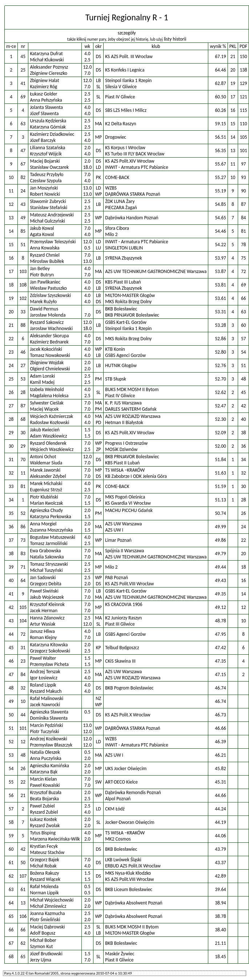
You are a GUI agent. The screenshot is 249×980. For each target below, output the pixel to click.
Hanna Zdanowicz (47, 618)
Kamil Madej (42, 382)
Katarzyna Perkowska (50, 517)
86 (23, 527)
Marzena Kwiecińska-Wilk (55, 839)
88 (23, 325)
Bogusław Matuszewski (52, 537)
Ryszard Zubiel (44, 812)
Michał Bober (43, 940)
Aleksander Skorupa (49, 336)
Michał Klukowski (47, 60)
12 (23, 742)
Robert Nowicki (45, 194)
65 (23, 957)
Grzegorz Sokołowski (50, 651)
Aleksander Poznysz (49, 67)
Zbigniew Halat (44, 80)
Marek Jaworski (45, 470)
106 (23, 916)
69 (23, 97)
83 (23, 554)
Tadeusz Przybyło (47, 174)
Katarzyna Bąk (44, 772)
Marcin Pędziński (46, 725)
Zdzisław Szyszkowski (50, 295)
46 (23, 352)
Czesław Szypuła (46, 181)
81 (23, 486)
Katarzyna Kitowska (49, 645)
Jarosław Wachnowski (51, 328)
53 (23, 379)
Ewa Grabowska (45, 551)
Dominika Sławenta (49, 718)
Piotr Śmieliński (45, 920)
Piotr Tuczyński (44, 731)
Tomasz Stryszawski (49, 564)
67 (23, 164)
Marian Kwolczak (46, 503)
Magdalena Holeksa (49, 396)
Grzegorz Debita (45, 584)
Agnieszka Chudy (46, 510)
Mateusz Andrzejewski (52, 215)
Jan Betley (40, 269)
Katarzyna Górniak (48, 127)
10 (23, 701)
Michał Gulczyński (47, 221)
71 (23, 567)
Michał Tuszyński (46, 570)
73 (23, 540)
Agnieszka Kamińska (49, 766)
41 (23, 83)
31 (23, 648)
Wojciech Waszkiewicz (52, 449)
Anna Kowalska (45, 248)
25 (23, 70)
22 (23, 782)
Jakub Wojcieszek (47, 597)
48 (23, 755)
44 (23, 715)
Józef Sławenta (44, 113)
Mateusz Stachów (47, 852)
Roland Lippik (43, 685)
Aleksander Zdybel (48, 476)
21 (23, 795)
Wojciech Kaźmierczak (51, 416)
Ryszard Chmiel (45, 255)
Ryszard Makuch (46, 691)
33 (23, 312)
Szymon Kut (41, 946)
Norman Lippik (44, 893)
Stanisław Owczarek (49, 167)
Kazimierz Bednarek (49, 342)
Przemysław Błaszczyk (51, 745)
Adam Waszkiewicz (48, 436)
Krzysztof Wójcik (46, 154)
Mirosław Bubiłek (47, 261)
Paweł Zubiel (42, 806)
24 (23, 191)
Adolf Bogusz (43, 933)
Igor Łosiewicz (43, 678)
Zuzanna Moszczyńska (51, 530)
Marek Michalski (46, 483)
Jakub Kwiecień (45, 430)
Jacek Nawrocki (45, 705)
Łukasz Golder (43, 94)
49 (23, 218)
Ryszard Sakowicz (47, 322)
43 (23, 204)
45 (23, 56)
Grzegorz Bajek (44, 860)
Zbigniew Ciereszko (49, 73)
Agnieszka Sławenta (49, 712)
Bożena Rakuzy (44, 873)
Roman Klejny (43, 637)
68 (23, 419)
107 (23, 876)
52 (23, 513)
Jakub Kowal (42, 228)
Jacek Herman (44, 611)
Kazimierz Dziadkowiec (52, 134)
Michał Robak (43, 866)
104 (23, 621)
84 (23, 674)
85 (23, 231)
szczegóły (127, 33)
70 (23, 459)
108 (23, 285)
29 (23, 446)
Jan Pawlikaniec (45, 282)
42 (23, 849)
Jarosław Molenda (48, 315)
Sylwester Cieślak (47, 403)
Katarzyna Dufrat (46, 54)
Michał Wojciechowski (52, 900)
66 (23, 930)
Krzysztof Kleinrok (47, 604)
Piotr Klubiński (44, 497)
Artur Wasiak (43, 624)
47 (23, 151)
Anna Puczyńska (45, 758)
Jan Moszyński (44, 188)
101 (23, 728)
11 (23, 473)
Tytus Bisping (43, 833)
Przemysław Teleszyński (53, 242)
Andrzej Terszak (45, 672)
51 (23, 245)
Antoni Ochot (43, 457)
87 (23, 406)
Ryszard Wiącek (45, 879)
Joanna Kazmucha (47, 913)
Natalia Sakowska (47, 557)
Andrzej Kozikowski (48, 739)
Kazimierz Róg (43, 87)
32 (23, 688)
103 (23, 271)
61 (23, 889)
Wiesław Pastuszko (48, 288)
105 (23, 607)
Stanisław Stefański (49, 208)
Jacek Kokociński (46, 349)
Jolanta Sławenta (46, 107)
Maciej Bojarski (45, 161)
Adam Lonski (42, 376)
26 (23, 768)
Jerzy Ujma (41, 960)
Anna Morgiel (43, 524)
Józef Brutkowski (46, 954)
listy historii (175, 39)
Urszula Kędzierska (48, 121)
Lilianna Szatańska (47, 148)
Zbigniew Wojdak (47, 363)
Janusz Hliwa (42, 631)
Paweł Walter (43, 658)
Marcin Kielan (43, 779)
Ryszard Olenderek (48, 443)
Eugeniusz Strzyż (46, 490)
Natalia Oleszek (45, 752)
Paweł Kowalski (45, 785)
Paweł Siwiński (44, 591)
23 (23, 661)
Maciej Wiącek (44, 409)
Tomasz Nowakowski (50, 355)
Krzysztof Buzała (46, 792)
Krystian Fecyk (44, 846)
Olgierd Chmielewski (50, 369)
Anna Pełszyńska (46, 100)
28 (23, 392)
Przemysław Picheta (49, 664)
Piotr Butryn (42, 275)
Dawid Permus (44, 309)
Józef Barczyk (43, 140)
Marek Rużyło (43, 302)
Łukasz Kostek (43, 819)
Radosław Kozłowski (49, 422)
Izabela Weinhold (47, 389)
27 (23, 365)
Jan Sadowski (43, 578)
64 (23, 580)
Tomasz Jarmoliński (49, 543)
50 (23, 863)
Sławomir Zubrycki (48, 201)
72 (23, 634)
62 (23, 943)
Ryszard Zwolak (45, 826)
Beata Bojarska (44, 799)
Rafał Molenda (44, 887)
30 (23, 433)
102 (23, 298)
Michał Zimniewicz (48, 906)
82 (23, 177)
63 (23, 124)
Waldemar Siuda (46, 463)
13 (23, 903)
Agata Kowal (42, 234)
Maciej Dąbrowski (47, 927)
